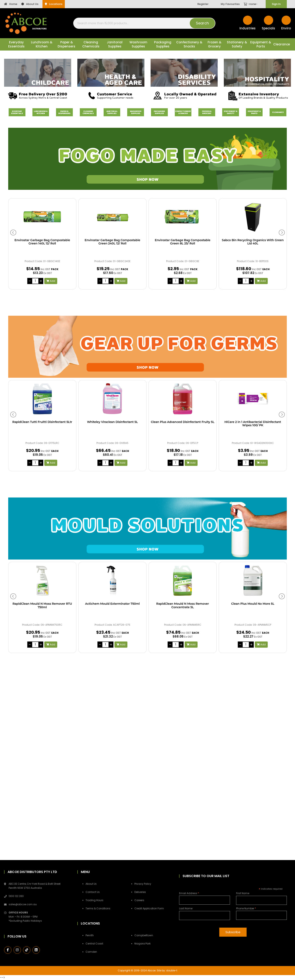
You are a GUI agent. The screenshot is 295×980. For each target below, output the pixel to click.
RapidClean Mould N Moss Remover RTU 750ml (42, 606)
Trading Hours (94, 900)
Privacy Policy (143, 884)
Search (202, 23)
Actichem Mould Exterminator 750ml (113, 604)
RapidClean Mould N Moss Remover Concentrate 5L (183, 606)
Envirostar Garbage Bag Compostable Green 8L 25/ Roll (183, 242)
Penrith (90, 935)
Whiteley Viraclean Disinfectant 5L (112, 422)
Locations (54, 4)
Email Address (189, 893)
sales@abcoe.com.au (23, 904)
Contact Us (93, 892)
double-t (172, 970)
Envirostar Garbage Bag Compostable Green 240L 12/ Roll (113, 242)
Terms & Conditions (98, 908)
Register (203, 4)
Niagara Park (142, 944)
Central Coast (94, 944)
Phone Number (246, 908)
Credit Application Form (149, 908)
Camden (91, 952)
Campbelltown (144, 935)
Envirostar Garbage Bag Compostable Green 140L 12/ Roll (42, 242)
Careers (139, 900)
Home (11, 4)
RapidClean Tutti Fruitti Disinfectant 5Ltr (42, 422)
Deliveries (140, 892)
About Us (30, 4)
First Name (243, 893)
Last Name (186, 908)
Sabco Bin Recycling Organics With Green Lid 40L (253, 242)
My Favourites (230, 4)
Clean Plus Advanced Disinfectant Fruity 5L (183, 422)
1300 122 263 (16, 896)
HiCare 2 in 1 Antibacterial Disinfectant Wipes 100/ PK (253, 424)
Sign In (276, 4)
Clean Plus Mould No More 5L (253, 604)
